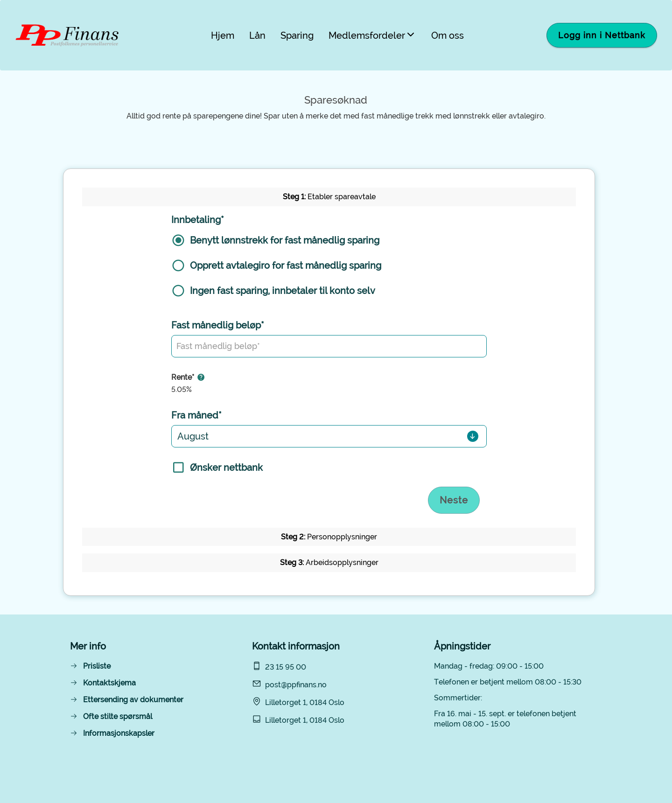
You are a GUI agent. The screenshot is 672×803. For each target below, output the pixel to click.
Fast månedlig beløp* (218, 325)
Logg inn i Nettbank (602, 35)
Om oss (448, 35)
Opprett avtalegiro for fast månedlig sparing (286, 265)
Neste (454, 500)
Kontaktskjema (109, 683)
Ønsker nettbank (226, 468)
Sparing (297, 35)
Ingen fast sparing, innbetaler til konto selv (283, 291)
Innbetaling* (198, 220)
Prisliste (97, 666)
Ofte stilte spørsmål (118, 716)
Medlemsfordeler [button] (372, 35)
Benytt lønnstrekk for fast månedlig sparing (285, 240)
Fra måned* (196, 415)
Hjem (223, 35)
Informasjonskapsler (119, 733)
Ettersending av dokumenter (133, 700)
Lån (257, 35)
